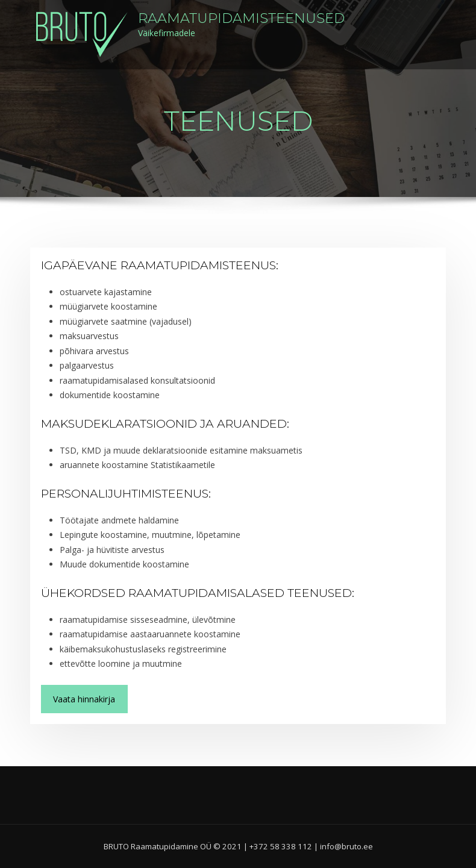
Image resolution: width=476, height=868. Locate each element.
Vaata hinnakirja (84, 699)
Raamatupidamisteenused (241, 18)
